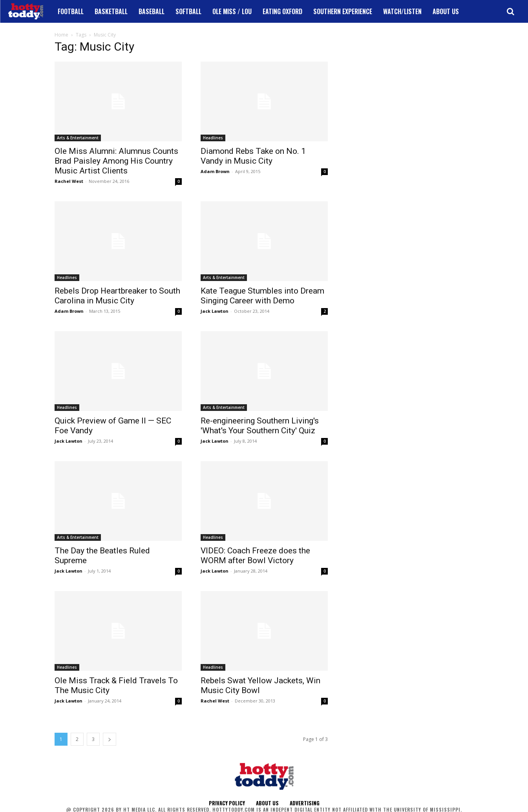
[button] (510, 11)
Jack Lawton (215, 311)
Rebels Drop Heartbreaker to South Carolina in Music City (117, 296)
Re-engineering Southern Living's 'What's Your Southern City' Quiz (260, 426)
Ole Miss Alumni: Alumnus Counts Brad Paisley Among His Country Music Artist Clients (116, 161)
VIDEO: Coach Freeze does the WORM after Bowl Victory (255, 556)
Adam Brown (215, 171)
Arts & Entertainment (78, 138)
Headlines (213, 138)
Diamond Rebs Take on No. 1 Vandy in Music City (253, 156)
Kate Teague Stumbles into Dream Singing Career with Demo (262, 296)
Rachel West (69, 181)
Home (61, 35)
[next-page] (110, 739)
